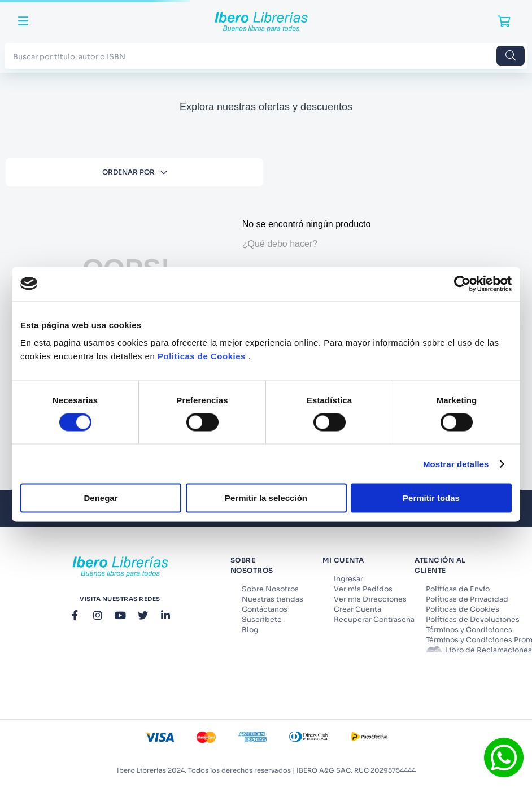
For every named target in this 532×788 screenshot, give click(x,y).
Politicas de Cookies (202, 356)
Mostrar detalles (456, 463)
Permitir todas (431, 498)
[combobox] (266, 56)
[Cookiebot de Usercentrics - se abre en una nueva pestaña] (462, 284)
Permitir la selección (266, 498)
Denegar (101, 498)
